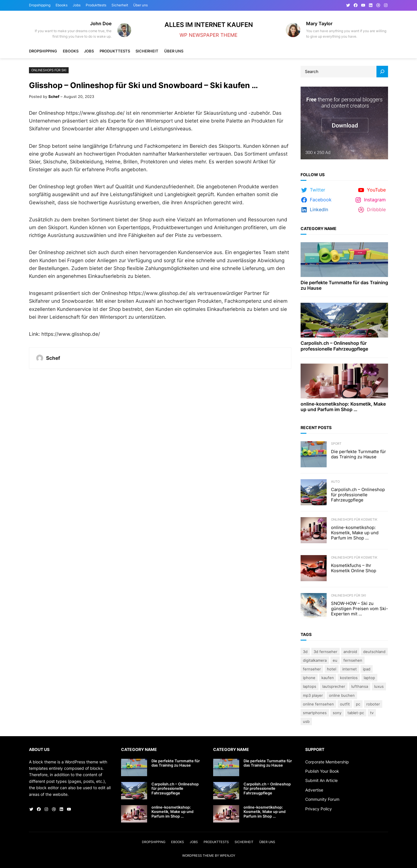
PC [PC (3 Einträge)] (358, 704)
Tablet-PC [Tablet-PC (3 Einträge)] (356, 713)
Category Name (319, 228)
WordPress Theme (198, 856)
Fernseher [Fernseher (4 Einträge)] (312, 669)
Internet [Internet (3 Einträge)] (350, 669)
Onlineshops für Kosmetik (354, 519)
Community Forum (322, 799)
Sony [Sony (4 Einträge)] (337, 713)
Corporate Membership (327, 762)
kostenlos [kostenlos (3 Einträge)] (349, 678)
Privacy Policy (319, 809)
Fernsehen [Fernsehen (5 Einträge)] (353, 660)
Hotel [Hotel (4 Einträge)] (332, 669)
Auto (335, 482)
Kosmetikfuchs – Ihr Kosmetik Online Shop (354, 568)
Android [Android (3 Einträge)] (350, 652)
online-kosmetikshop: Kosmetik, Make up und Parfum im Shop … (343, 407)
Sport (336, 444)
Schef (54, 96)
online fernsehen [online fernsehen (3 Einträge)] (318, 704)
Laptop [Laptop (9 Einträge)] (369, 678)
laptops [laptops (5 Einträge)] (310, 686)
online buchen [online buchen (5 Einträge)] (342, 695)
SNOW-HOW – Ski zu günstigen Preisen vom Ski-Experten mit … (360, 609)
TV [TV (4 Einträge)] (372, 713)
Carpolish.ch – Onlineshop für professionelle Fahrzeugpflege (334, 346)
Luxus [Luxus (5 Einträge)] (379, 686)
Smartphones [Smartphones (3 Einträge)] (315, 713)
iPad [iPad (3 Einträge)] (367, 669)
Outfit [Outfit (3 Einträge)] (345, 704)
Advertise (314, 790)
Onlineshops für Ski (49, 70)
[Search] (382, 72)
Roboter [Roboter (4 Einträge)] (373, 704)
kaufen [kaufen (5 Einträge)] (328, 678)
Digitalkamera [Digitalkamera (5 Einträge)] (315, 660)
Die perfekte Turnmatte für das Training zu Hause (344, 285)
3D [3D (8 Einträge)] (305, 652)
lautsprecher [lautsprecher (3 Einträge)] (334, 686)
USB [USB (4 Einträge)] (306, 721)
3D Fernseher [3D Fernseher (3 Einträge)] (325, 652)
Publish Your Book (322, 771)
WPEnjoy (227, 856)
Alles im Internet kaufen (209, 25)
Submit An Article (321, 780)
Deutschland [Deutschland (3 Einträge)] (374, 652)
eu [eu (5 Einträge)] (335, 660)
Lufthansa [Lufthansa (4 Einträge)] (360, 686)
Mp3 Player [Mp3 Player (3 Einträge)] (313, 695)
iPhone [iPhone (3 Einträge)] (309, 678)
